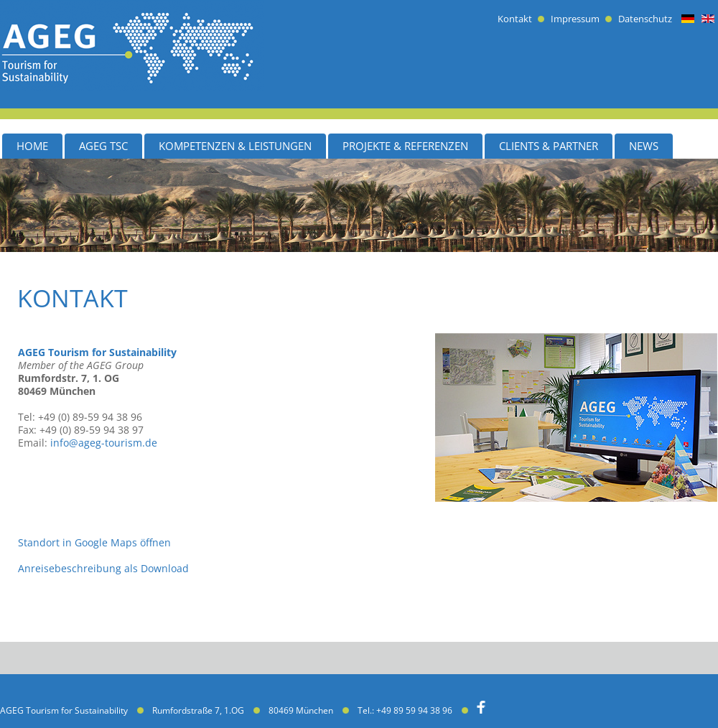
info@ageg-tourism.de (104, 443)
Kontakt (515, 19)
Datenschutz (645, 19)
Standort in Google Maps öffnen (94, 542)
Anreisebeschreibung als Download (103, 568)
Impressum (575, 19)
